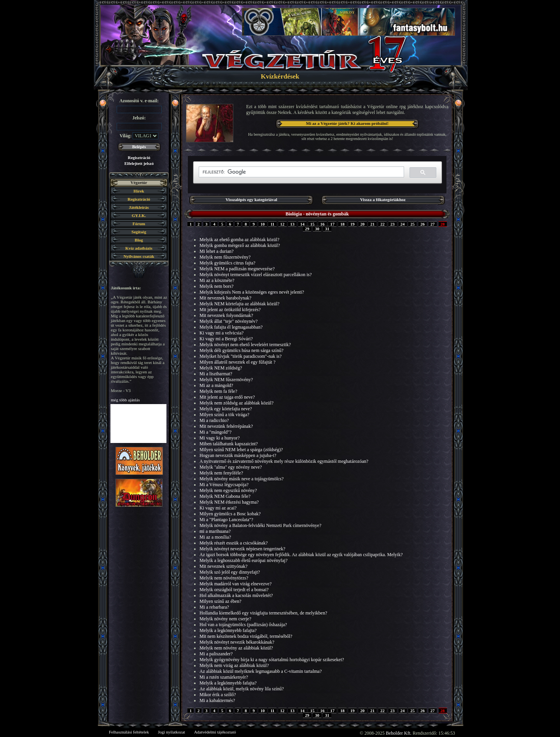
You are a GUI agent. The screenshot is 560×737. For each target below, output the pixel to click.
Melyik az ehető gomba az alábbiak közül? (239, 240)
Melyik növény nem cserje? (225, 619)
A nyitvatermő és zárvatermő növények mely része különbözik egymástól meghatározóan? (284, 461)
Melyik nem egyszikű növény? (228, 490)
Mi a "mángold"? (215, 432)
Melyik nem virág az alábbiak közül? (234, 665)
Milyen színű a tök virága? (224, 415)
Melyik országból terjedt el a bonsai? (234, 590)
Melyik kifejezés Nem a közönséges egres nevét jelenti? (252, 292)
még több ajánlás (125, 400)
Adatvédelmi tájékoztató (215, 732)
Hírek (139, 191)
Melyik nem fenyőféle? (221, 473)
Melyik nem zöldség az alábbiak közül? (236, 403)
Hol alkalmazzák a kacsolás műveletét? (236, 595)
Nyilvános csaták (139, 256)
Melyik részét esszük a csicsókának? (234, 543)
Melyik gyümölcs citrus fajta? (227, 263)
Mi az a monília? (215, 537)
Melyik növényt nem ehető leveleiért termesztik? (245, 345)
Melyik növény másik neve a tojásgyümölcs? (241, 479)
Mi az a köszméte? (217, 280)
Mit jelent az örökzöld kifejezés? (230, 310)
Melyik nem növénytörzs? (224, 578)
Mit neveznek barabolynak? (225, 298)
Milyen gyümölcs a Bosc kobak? (230, 514)
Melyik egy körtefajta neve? (226, 409)
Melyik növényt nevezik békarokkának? (237, 642)
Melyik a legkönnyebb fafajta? (228, 630)
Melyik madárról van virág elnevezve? (235, 584)
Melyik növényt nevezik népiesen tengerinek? (242, 549)
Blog (139, 240)
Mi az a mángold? (216, 385)
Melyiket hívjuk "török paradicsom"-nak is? (241, 356)
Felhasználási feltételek (129, 732)
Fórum (139, 224)
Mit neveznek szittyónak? (223, 566)
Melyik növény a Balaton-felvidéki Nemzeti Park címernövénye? (260, 525)
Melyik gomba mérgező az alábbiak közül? (240, 245)
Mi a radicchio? (214, 420)
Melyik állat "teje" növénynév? (228, 321)
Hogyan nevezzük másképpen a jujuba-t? (238, 455)
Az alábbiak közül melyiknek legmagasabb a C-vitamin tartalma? (261, 671)
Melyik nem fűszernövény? (225, 257)
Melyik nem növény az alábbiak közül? (236, 648)
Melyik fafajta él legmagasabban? (231, 327)
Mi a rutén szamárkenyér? (224, 677)
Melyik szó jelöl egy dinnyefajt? (230, 572)
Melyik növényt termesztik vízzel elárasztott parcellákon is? (256, 275)
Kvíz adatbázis (139, 248)
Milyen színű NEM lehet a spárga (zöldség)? (241, 450)
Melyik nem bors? (216, 286)
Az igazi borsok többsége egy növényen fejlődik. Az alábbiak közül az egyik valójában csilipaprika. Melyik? (301, 555)
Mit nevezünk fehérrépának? (226, 426)
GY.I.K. (139, 215)
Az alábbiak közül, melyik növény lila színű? (242, 689)
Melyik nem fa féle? (218, 391)
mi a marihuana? (215, 531)
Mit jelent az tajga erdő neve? (227, 397)
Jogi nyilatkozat (171, 732)
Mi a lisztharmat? (216, 374)
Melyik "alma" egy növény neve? (231, 467)
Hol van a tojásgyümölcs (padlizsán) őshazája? (243, 625)
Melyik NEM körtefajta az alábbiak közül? (240, 304)
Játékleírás (139, 207)
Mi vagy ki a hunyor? (220, 438)
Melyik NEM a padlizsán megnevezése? (237, 269)
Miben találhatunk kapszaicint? (229, 444)
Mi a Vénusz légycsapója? (224, 485)
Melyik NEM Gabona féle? (225, 496)
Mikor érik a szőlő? (218, 695)
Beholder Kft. (399, 733)
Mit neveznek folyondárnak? (226, 315)
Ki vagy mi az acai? (218, 508)
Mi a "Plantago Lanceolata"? (226, 520)
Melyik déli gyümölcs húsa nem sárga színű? (241, 350)
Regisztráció (139, 158)
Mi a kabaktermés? (217, 700)
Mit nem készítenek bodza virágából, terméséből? (246, 636)
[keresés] (301, 172)
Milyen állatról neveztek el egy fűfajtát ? (237, 362)
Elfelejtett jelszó (139, 163)
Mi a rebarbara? (214, 607)
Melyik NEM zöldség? (221, 368)
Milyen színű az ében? (220, 601)
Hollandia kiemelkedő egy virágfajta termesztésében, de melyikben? (263, 613)
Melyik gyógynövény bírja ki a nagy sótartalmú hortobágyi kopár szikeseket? (272, 660)
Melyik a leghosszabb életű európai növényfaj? (243, 560)
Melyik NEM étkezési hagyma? (229, 502)
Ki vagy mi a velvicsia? (221, 333)
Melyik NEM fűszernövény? (226, 380)
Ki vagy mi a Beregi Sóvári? (226, 339)
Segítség (139, 232)
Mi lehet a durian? (217, 251)
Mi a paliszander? (216, 654)
